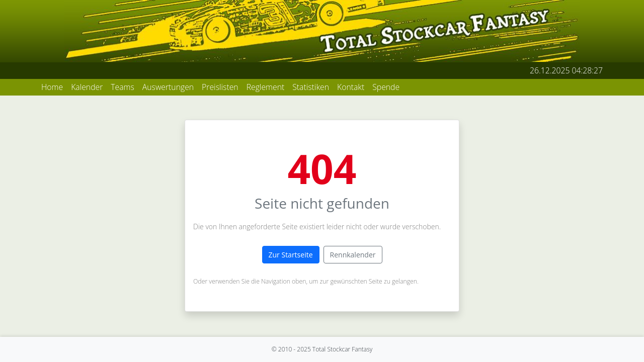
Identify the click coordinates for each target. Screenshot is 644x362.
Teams (123, 87)
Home (52, 87)
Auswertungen (168, 87)
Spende (386, 87)
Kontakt (351, 87)
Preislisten (220, 87)
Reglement (266, 87)
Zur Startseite (291, 255)
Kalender (87, 87)
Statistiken (311, 87)
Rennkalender (353, 255)
